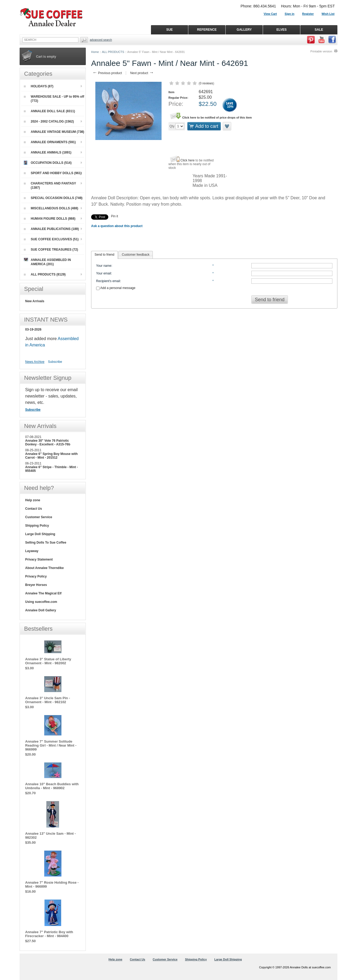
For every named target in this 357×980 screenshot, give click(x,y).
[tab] (104, 255)
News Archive (35, 362)
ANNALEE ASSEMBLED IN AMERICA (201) (47, 262)
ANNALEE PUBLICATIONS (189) (51, 229)
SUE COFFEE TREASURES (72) (51, 250)
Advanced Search (101, 40)
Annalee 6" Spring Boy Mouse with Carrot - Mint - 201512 (51, 456)
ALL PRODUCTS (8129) (45, 274)
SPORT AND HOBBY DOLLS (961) (53, 173)
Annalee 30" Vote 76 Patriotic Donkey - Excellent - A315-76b (48, 442)
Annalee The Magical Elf (43, 593)
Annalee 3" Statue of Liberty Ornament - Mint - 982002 (48, 661)
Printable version (321, 51)
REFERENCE (207, 30)
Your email (104, 273)
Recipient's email (108, 281)
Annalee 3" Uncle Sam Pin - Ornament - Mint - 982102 (48, 700)
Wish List (328, 14)
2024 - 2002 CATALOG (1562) (49, 121)
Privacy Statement (39, 559)
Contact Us (34, 509)
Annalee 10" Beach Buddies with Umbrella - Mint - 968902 (52, 786)
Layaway (32, 551)
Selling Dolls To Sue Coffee (46, 543)
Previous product (107, 73)
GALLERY (244, 30)
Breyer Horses (36, 585)
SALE (319, 30)
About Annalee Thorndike (44, 568)
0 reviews (206, 83)
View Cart (270, 14)
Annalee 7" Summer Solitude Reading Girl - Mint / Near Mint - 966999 (51, 745)
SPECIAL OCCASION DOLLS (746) (53, 198)
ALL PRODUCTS (113, 52)
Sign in (290, 14)
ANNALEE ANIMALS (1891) (48, 152)
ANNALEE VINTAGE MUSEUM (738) (54, 132)
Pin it (115, 216)
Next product (142, 73)
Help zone (33, 500)
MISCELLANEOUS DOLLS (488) (51, 208)
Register (308, 14)
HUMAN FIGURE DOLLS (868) (50, 219)
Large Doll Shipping (40, 534)
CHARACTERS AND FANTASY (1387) (50, 186)
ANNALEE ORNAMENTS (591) (50, 142)
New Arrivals (35, 301)
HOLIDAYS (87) (39, 86)
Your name (104, 266)
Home (95, 52)
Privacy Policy (36, 576)
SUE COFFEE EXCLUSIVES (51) (51, 239)
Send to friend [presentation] (104, 255)
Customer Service (39, 517)
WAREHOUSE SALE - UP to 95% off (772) (54, 99)
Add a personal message (116, 288)
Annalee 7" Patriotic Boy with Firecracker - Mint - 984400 (49, 934)
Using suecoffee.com (41, 602)
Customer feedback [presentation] (136, 255)
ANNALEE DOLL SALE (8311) (49, 111)
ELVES (282, 30)
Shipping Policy (37, 526)
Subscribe (55, 362)
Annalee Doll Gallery (41, 610)
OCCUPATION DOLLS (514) (48, 163)
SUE (170, 30)
